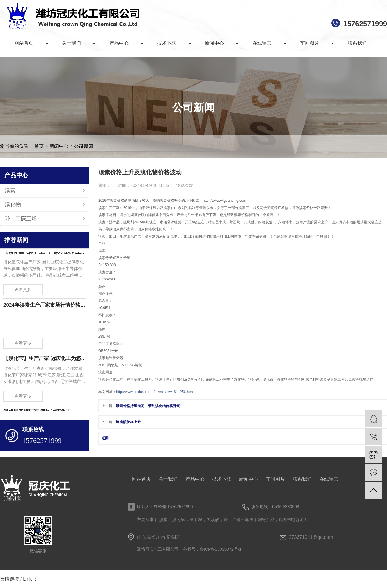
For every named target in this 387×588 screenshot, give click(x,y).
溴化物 (13, 204)
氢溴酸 (213, 519)
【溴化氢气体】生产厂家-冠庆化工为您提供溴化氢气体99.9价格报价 (45, 253)
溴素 (10, 190)
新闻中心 (60, 146)
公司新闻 (84, 146)
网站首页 (141, 479)
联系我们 (302, 479)
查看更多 (23, 291)
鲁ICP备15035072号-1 (221, 549)
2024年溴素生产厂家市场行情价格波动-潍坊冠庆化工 (45, 306)
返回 (105, 438)
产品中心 (195, 479)
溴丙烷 (178, 519)
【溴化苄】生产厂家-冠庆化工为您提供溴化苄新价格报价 (45, 359)
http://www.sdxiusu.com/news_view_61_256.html (155, 392)
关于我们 (168, 479)
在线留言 (329, 479)
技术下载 (222, 479)
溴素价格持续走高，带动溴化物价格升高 (148, 406)
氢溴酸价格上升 (128, 422)
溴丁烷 (196, 519)
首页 (39, 146)
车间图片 (275, 479)
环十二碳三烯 (21, 218)
